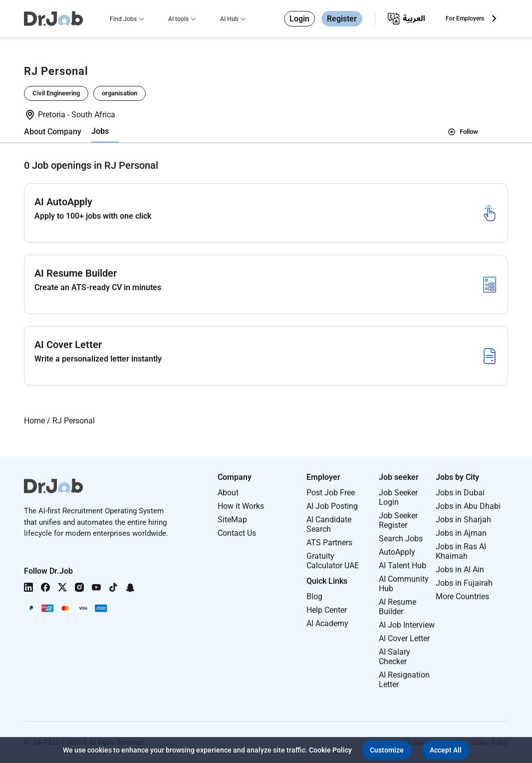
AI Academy (327, 623)
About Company (53, 132)
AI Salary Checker (395, 657)
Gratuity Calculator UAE (333, 561)
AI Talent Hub (402, 566)
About (228, 493)
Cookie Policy (330, 750)
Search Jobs (401, 539)
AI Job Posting (332, 506)
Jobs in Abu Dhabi (468, 506)
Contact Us (237, 533)
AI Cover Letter (404, 638)
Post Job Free (331, 493)
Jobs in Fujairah (464, 583)
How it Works (241, 506)
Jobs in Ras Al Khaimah (461, 551)
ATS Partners (329, 543)
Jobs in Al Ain (460, 570)
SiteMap (232, 520)
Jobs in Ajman (461, 533)
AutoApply (397, 552)
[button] (387, 750)
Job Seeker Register (398, 520)
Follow (463, 132)
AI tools (178, 19)
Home (34, 421)
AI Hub (229, 19)
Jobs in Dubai (460, 493)
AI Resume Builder (398, 607)
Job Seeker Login (398, 497)
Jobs (100, 131)
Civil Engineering (56, 93)
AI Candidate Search (329, 524)
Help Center (327, 610)
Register (342, 19)
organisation (120, 93)
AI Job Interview (407, 625)
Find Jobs (123, 19)
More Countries (462, 596)
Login (299, 19)
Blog (314, 596)
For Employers (465, 18)
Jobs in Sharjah (463, 520)
